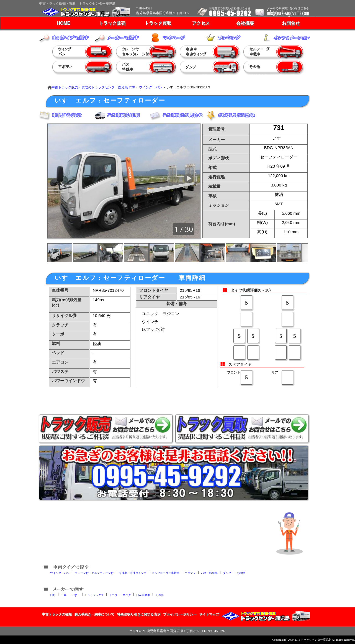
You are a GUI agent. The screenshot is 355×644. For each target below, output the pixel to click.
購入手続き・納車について (94, 614)
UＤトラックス (95, 595)
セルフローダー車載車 (166, 573)
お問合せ (291, 23)
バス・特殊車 (209, 573)
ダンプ (227, 573)
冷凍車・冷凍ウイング (133, 573)
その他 (241, 573)
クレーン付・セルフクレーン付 (94, 573)
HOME (64, 23)
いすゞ (76, 595)
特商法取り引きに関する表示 (139, 614)
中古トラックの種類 (57, 614)
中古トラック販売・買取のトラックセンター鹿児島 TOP (93, 87)
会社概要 (245, 23)
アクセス (201, 23)
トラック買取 (158, 23)
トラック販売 (112, 23)
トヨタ (113, 595)
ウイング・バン (151, 87)
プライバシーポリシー (180, 614)
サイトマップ (209, 614)
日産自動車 (143, 595)
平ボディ (190, 573)
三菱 (64, 595)
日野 (53, 595)
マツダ (127, 595)
